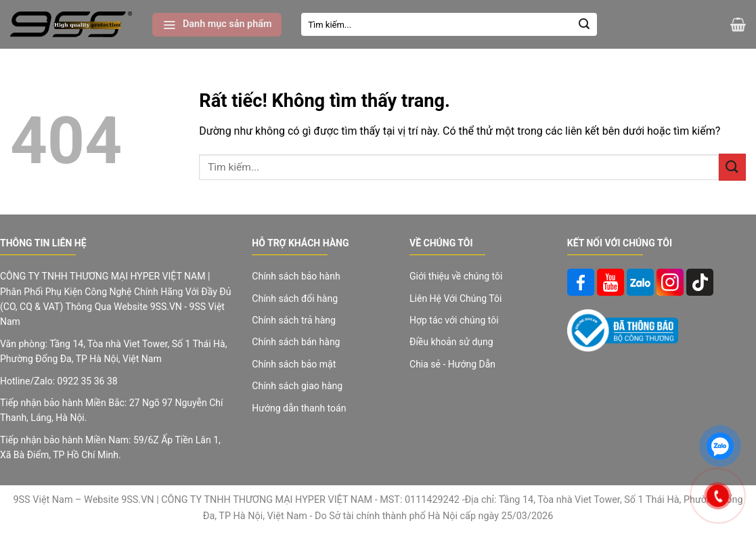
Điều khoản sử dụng (451, 342)
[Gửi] (584, 24)
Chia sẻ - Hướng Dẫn (452, 364)
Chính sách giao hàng (297, 386)
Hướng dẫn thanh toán (299, 408)
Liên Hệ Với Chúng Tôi (455, 298)
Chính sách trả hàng (294, 320)
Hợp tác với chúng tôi (454, 320)
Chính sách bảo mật (294, 364)
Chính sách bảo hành (296, 276)
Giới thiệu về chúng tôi (456, 276)
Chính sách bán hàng (296, 342)
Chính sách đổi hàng (295, 298)
